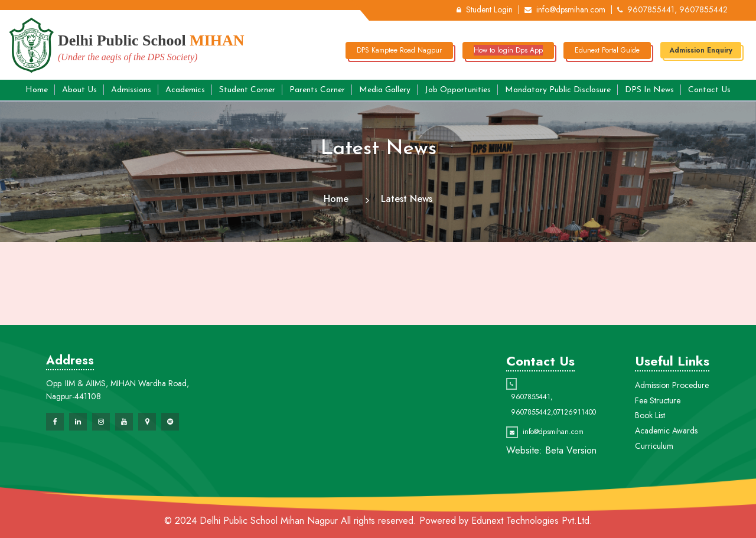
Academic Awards (666, 431)
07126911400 (575, 412)
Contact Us (709, 90)
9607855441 (531, 397)
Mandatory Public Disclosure (558, 90)
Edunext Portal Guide (607, 50)
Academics (185, 90)
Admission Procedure (672, 385)
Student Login (485, 9)
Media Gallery (385, 90)
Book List (650, 415)
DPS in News (649, 90)
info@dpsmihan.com (565, 9)
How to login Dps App (508, 50)
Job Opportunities (458, 90)
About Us (79, 90)
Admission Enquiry (701, 50)
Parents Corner (317, 90)
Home (37, 90)
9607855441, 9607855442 (672, 9)
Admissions (131, 90)
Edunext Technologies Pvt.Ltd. (532, 521)
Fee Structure (658, 400)
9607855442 (531, 412)
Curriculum (654, 446)
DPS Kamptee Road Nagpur (399, 50)
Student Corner (247, 90)
